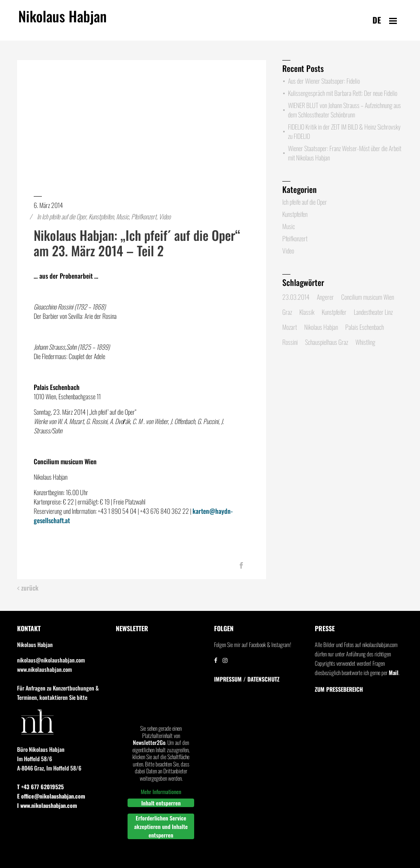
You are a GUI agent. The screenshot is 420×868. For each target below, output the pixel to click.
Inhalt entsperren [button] (161, 803)
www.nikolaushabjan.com (44, 669)
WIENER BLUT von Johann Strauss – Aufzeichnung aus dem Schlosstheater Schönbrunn (344, 110)
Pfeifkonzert (144, 216)
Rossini (290, 342)
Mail (394, 672)
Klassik (307, 312)
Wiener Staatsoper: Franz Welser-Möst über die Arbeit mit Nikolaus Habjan (345, 153)
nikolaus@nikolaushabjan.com (51, 660)
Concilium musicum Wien (368, 297)
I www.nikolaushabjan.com (47, 805)
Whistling (365, 342)
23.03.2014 (296, 297)
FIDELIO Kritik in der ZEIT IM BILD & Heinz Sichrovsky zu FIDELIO (344, 131)
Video (165, 216)
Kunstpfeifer (334, 312)
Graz (287, 312)
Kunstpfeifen (101, 216)
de (377, 20)
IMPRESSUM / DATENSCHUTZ (247, 679)
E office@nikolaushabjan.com (51, 796)
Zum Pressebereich (339, 689)
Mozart (290, 327)
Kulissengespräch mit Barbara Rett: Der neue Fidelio (343, 93)
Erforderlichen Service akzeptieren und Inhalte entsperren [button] (161, 826)
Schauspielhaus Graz (327, 342)
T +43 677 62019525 (40, 787)
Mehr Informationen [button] (161, 792)
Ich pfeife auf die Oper (64, 216)
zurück (28, 588)
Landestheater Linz (373, 312)
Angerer (325, 297)
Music (122, 216)
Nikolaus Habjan (63, 21)
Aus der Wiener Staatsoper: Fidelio (324, 81)
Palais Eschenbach (365, 327)
